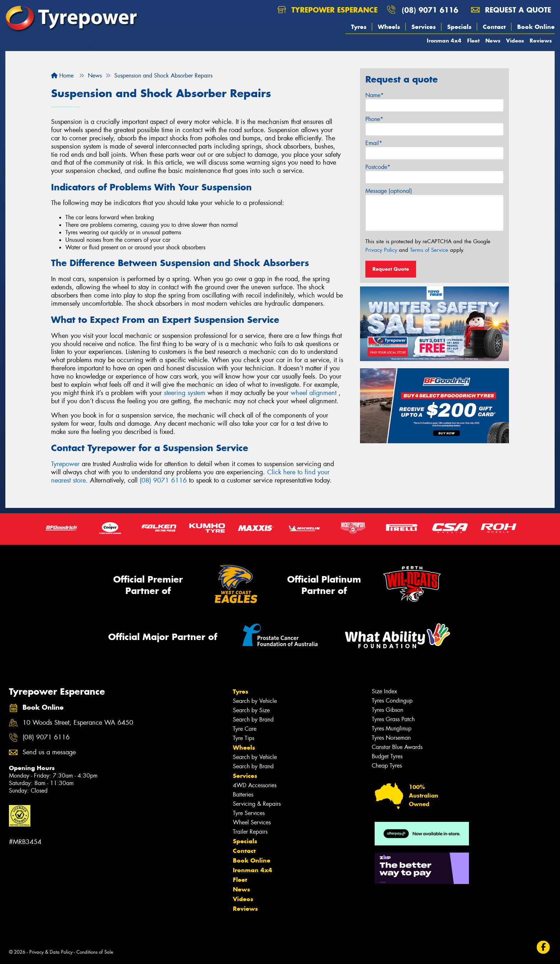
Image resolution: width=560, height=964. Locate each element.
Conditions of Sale (95, 952)
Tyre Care (245, 729)
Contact (494, 27)
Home (62, 76)
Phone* (374, 119)
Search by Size (251, 710)
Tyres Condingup (392, 701)
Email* (374, 143)
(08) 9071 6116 (430, 10)
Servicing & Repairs (257, 804)
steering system (185, 393)
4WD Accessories (255, 785)
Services (424, 27)
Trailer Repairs (250, 832)
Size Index (384, 691)
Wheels (389, 27)
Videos (515, 41)
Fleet (473, 41)
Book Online (536, 27)
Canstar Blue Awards (397, 747)
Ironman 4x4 (444, 41)
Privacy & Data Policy (51, 952)
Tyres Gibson (387, 710)
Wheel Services (252, 822)
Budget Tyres (387, 756)
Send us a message (49, 752)
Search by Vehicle (255, 701)
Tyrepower (66, 464)
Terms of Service (429, 250)
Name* (374, 95)
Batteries (243, 795)
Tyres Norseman (391, 738)
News (493, 41)
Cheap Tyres (387, 766)
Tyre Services (249, 813)
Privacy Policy (381, 250)
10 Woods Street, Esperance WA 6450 (78, 723)
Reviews (541, 41)
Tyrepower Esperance (327, 10)
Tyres (359, 27)
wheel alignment (314, 393)
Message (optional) (389, 191)
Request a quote (511, 10)
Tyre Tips (244, 738)
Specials (459, 27)
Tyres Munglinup (392, 728)
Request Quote (391, 269)
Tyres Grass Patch (393, 719)
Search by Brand (253, 720)
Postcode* (378, 167)
